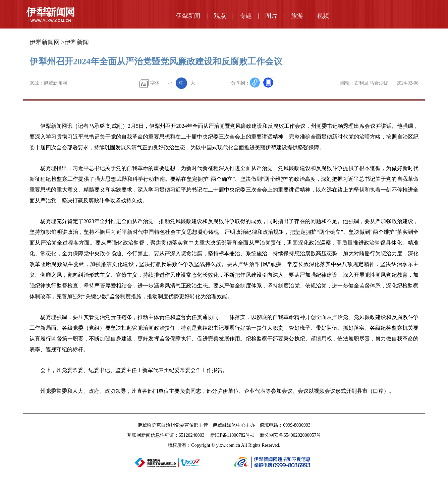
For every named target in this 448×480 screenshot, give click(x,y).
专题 (246, 16)
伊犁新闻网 (45, 42)
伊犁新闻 (188, 16)
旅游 (297, 16)
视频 (323, 16)
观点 (220, 16)
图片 (271, 16)
